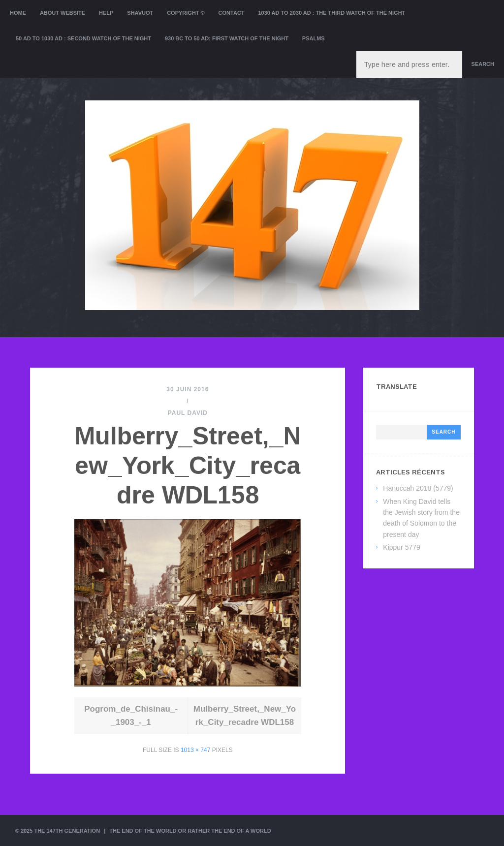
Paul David (188, 413)
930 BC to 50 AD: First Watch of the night (227, 38)
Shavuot (140, 13)
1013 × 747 (195, 750)
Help (106, 13)
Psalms (314, 38)
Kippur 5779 (402, 547)
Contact (232, 13)
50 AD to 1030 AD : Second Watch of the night (83, 38)
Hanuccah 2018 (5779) (418, 488)
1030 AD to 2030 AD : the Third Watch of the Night (331, 13)
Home (18, 13)
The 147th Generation (67, 831)
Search (483, 64)
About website (63, 13)
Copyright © (186, 13)
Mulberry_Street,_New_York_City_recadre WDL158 (188, 466)
